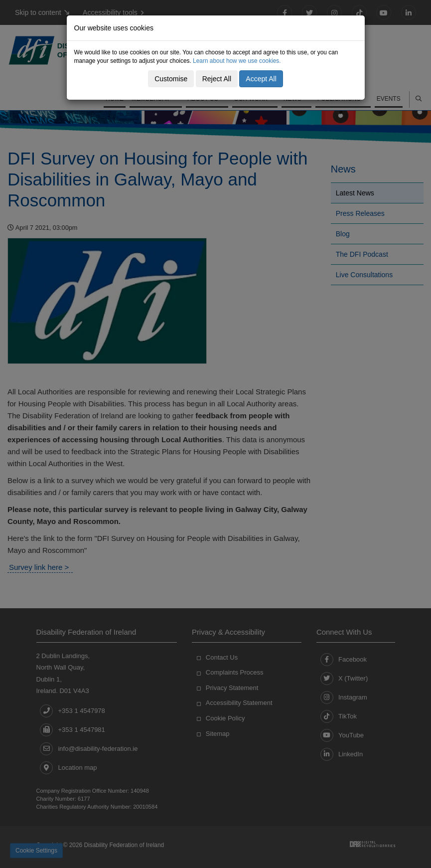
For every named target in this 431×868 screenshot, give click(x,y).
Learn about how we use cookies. (237, 61)
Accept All (261, 79)
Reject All (217, 79)
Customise (171, 79)
